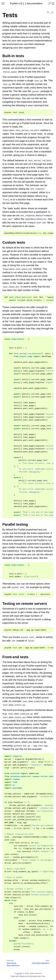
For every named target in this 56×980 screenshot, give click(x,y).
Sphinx (22, 976)
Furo (43, 976)
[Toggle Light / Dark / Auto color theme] (49, 4)
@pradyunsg (34, 976)
